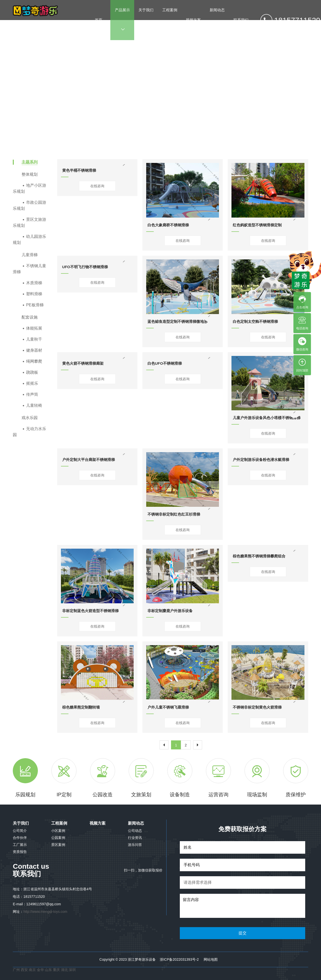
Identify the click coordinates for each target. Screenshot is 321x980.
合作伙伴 (20, 838)
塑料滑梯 (34, 294)
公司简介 (20, 831)
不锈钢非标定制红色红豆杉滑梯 (174, 514)
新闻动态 (217, 20)
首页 (99, 20)
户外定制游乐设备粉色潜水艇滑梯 (261, 460)
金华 (41, 970)
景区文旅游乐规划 (29, 222)
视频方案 (193, 20)
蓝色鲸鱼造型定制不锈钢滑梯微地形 (178, 321)
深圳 (72, 970)
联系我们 (241, 20)
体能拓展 (34, 328)
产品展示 (122, 20)
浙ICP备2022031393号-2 (179, 959)
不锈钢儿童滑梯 (200, 92)
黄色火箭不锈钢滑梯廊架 (83, 363)
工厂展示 (20, 845)
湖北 (65, 970)
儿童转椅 (34, 405)
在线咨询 (97, 186)
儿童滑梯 (177, 92)
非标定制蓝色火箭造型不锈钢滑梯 (90, 611)
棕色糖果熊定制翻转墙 (81, 707)
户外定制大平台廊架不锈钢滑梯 (89, 460)
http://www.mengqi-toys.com (45, 912)
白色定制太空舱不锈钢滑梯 (255, 321)
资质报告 (20, 852)
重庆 (56, 970)
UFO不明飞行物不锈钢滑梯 (85, 267)
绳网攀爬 (34, 361)
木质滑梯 (34, 283)
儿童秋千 (34, 339)
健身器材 (34, 350)
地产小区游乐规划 (29, 188)
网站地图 (211, 959)
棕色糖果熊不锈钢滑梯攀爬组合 (259, 556)
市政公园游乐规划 (29, 205)
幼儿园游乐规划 (29, 239)
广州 (16, 970)
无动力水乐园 (29, 432)
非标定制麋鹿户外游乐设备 (170, 611)
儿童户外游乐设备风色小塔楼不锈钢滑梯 (267, 418)
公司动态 (135, 831)
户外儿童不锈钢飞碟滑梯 (168, 707)
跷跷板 (32, 372)
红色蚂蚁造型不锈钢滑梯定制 (257, 225)
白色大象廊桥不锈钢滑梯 (168, 225)
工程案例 (170, 20)
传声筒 (32, 394)
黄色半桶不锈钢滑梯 (79, 170)
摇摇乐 (32, 383)
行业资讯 (135, 838)
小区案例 (58, 831)
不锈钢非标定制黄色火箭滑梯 (257, 707)
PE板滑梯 (35, 305)
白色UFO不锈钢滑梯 (165, 363)
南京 (33, 970)
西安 (24, 970)
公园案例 (58, 838)
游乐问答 (135, 845)
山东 (48, 970)
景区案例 (58, 845)
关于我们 (146, 20)
